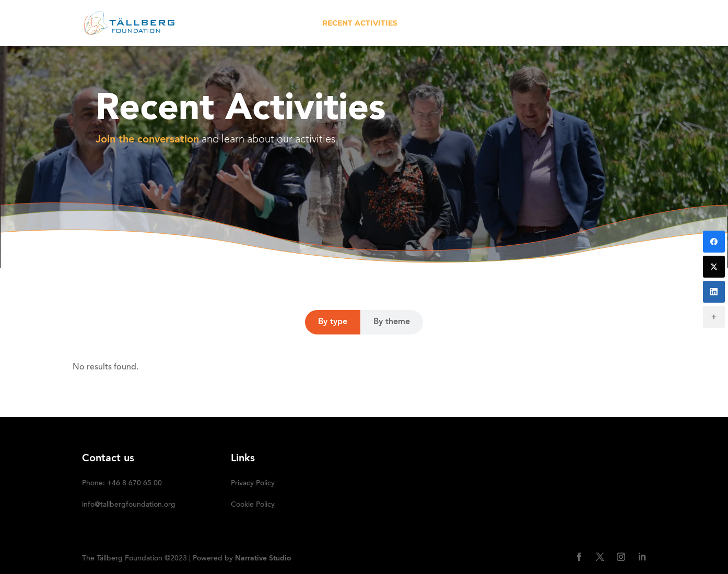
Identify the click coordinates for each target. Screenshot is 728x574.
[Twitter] (714, 267)
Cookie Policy (253, 505)
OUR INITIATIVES (444, 23)
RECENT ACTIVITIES (360, 23)
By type (333, 322)
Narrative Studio (263, 558)
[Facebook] (714, 242)
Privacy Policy (253, 484)
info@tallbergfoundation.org (129, 505)
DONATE (571, 23)
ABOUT (295, 23)
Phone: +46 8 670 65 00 (122, 484)
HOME (255, 23)
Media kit (521, 23)
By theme (392, 322)
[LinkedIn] (714, 292)
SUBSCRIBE (624, 23)
